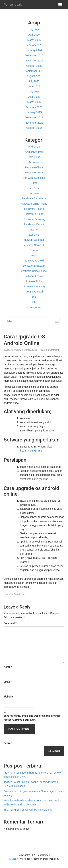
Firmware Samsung (34, 178)
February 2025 (34, 107)
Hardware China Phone (34, 204)
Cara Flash (34, 157)
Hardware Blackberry (34, 198)
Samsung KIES (34, 451)
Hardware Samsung (34, 219)
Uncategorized (34, 307)
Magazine (15, 859)
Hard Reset (34, 188)
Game (34, 183)
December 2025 (34, 55)
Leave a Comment (50, 350)
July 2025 (34, 81)
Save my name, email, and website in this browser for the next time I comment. (32, 718)
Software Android (34, 261)
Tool (34, 297)
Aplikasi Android (34, 152)
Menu (11, 321)
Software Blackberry (34, 266)
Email (8, 682)
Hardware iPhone (34, 209)
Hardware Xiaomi (34, 224)
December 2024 (34, 117)
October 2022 (34, 128)
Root (34, 255)
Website (8, 697)
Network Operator (34, 240)
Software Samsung (34, 286)
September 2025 (34, 71)
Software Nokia (34, 281)
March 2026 (34, 40)
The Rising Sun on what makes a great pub (28, 810)
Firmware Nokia (34, 173)
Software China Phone (34, 271)
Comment (10, 623)
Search (8, 743)
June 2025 (34, 86)
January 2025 (34, 112)
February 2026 (34, 45)
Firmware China (34, 167)
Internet (34, 230)
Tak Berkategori (34, 292)
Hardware (34, 193)
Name (8, 667)
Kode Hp (34, 235)
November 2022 (34, 123)
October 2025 (34, 66)
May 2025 (34, 92)
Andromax (34, 147)
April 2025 (34, 97)
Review (34, 250)
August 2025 (34, 76)
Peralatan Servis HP (34, 245)
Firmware (34, 162)
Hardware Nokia (34, 214)
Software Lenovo (34, 276)
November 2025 (34, 61)
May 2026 (34, 30)
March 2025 (34, 102)
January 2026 (34, 50)
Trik (34, 302)
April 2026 (34, 35)
